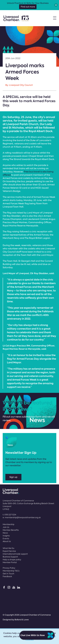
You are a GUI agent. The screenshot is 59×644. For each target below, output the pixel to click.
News (5, 533)
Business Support (10, 557)
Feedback (7, 576)
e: (22, 517)
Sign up (13, 477)
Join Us (6, 527)
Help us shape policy (12, 560)
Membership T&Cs (11, 571)
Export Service (9, 551)
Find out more (28, 7)
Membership (8, 524)
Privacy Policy (9, 568)
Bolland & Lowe (22, 620)
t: (9, 515)
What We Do (8, 548)
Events (6, 539)
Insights (6, 536)
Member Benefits (11, 530)
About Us (7, 541)
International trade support (15, 554)
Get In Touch (8, 574)
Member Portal (10, 562)
